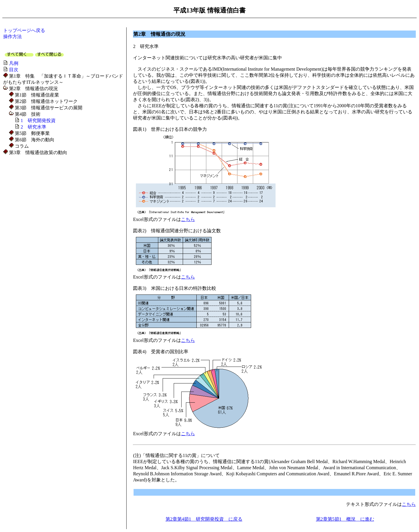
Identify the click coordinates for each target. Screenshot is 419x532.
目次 (14, 70)
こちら (188, 219)
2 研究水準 (33, 127)
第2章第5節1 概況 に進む (345, 519)
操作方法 (13, 36)
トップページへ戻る (24, 30)
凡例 (14, 63)
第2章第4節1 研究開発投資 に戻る (204, 519)
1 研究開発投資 (38, 120)
